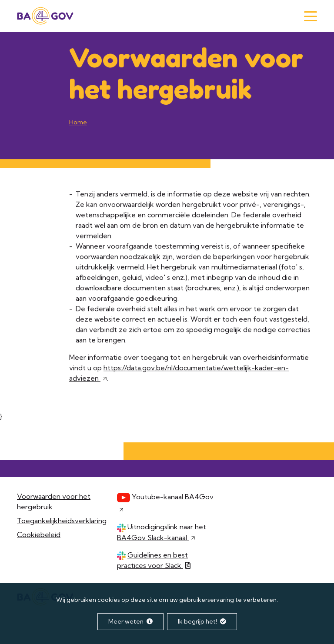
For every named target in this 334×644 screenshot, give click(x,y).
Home (78, 123)
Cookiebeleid (39, 534)
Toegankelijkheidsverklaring (62, 521)
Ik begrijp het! (202, 621)
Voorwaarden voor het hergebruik (54, 501)
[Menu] (311, 17)
